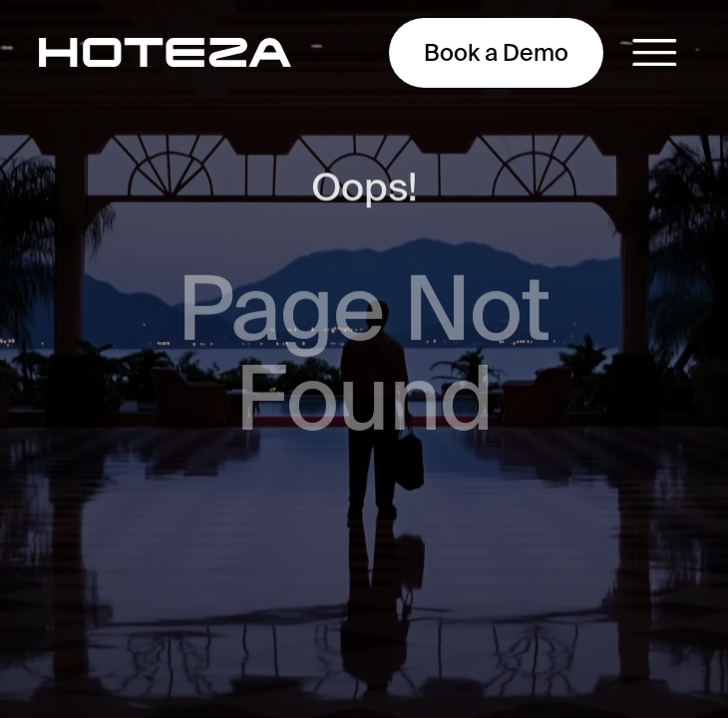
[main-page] (165, 52)
